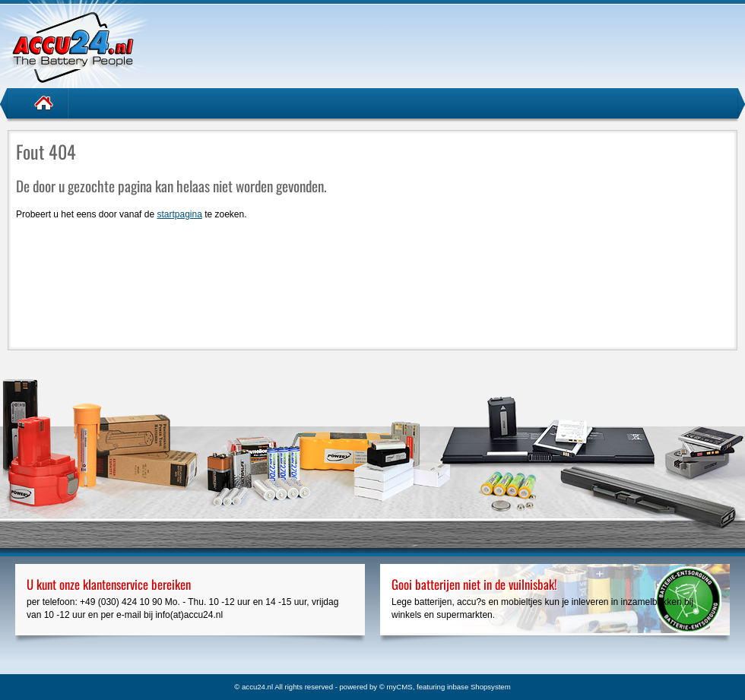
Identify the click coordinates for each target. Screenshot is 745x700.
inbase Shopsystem (479, 687)
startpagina (179, 214)
